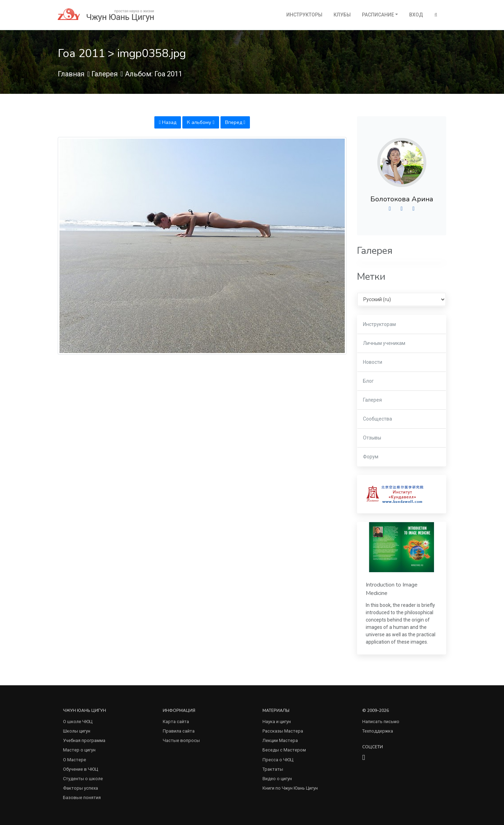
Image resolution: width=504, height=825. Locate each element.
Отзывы (372, 438)
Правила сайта (179, 731)
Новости (373, 362)
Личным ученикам (384, 343)
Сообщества (377, 419)
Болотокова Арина (402, 199)
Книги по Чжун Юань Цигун (290, 788)
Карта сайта (176, 722)
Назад (168, 122)
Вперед (235, 122)
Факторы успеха (80, 788)
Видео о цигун (277, 779)
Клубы (342, 15)
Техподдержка (378, 731)
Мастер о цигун (79, 750)
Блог (368, 381)
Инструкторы (304, 15)
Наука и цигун (277, 722)
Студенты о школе (83, 779)
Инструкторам (379, 324)
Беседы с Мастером (284, 750)
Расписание (378, 15)
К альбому (201, 122)
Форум (371, 457)
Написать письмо (381, 722)
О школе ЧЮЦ (78, 722)
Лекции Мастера (280, 740)
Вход (416, 15)
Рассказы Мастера (283, 731)
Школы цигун (77, 731)
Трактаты (273, 769)
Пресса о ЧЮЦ (278, 760)
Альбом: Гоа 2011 (154, 74)
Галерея (104, 74)
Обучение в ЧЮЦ (80, 769)
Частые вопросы (181, 740)
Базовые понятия (82, 798)
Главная (71, 74)
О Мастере (75, 760)
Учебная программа (84, 740)
